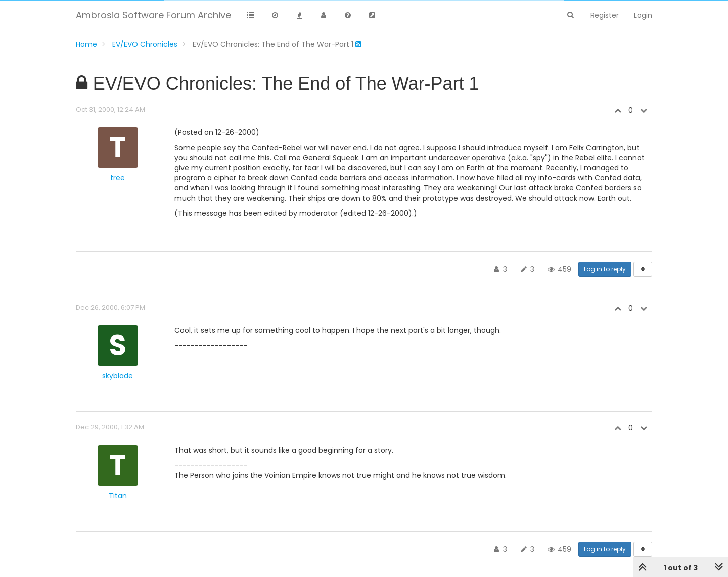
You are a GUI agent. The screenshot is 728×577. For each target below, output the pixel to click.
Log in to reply (605, 269)
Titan (118, 496)
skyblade (118, 376)
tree (118, 178)
